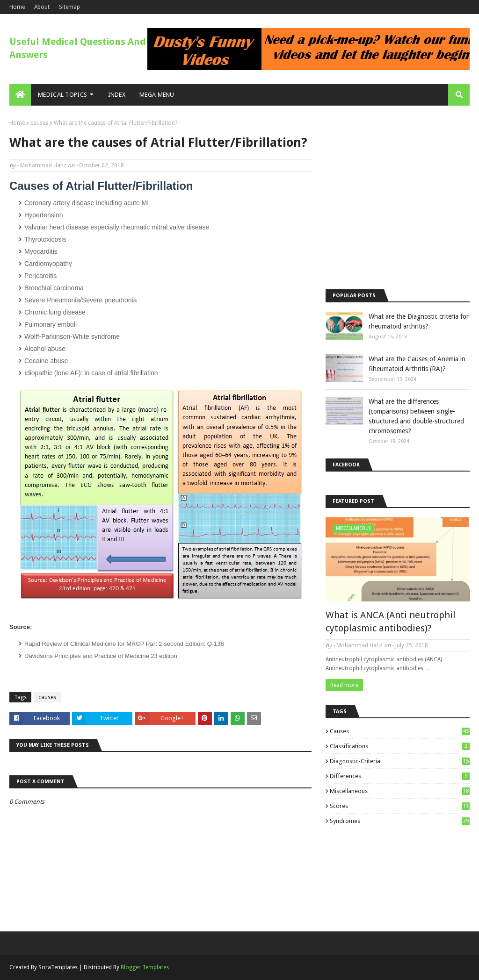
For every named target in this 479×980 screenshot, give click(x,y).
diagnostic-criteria (400, 761)
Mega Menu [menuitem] (157, 95)
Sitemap (69, 7)
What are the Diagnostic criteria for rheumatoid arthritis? (419, 321)
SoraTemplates (58, 967)
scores (400, 806)
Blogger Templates (145, 967)
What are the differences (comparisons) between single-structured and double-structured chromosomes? (416, 416)
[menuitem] (20, 95)
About (42, 7)
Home (17, 7)
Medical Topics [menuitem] (62, 95)
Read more (344, 685)
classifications (400, 746)
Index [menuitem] (117, 95)
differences (400, 776)
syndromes (400, 821)
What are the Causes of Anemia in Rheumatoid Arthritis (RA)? (417, 364)
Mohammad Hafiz (43, 165)
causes (39, 123)
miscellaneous (400, 791)
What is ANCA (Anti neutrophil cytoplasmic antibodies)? (391, 622)
